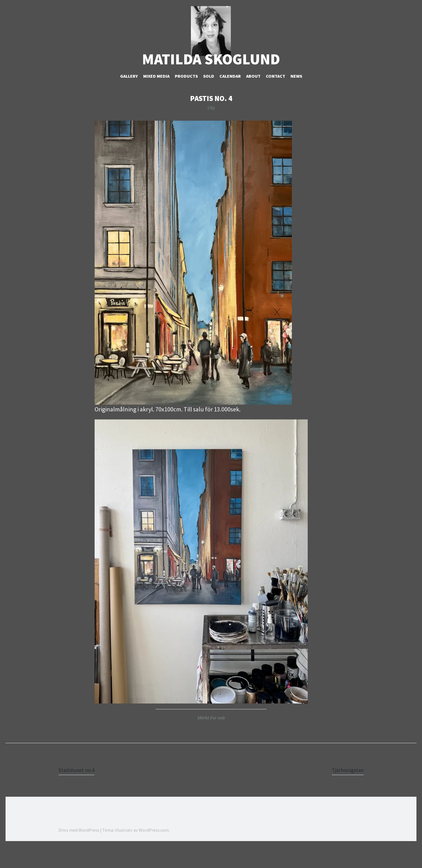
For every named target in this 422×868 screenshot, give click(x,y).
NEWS (296, 97)
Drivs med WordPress (79, 851)
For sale (218, 739)
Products (186, 97)
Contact (276, 97)
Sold (209, 97)
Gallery (129, 97)
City (211, 129)
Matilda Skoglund (211, 81)
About (253, 97)
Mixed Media (156, 97)
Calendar (230, 97)
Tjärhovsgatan (345, 791)
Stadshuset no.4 (79, 791)
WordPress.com (154, 851)
